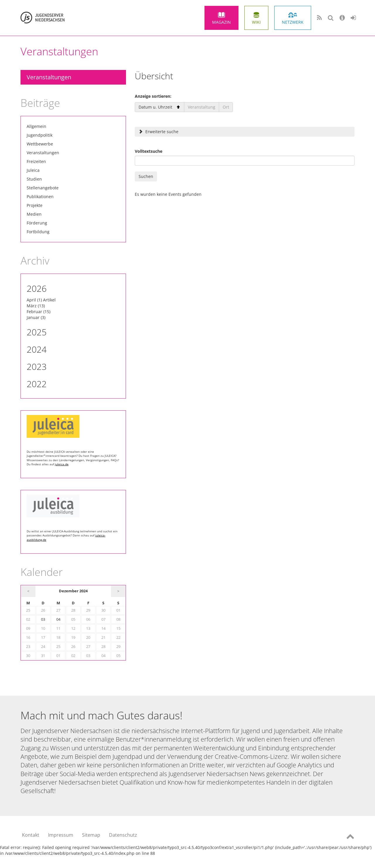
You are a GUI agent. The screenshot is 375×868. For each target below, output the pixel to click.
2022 (37, 384)
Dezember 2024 (73, 591)
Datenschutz (123, 835)
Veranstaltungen (49, 77)
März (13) (36, 306)
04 (58, 619)
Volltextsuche (149, 151)
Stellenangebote (43, 188)
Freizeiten (36, 161)
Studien (34, 179)
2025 (37, 332)
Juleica (33, 170)
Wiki (256, 22)
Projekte (35, 205)
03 (43, 619)
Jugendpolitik (40, 135)
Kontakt (31, 835)
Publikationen (40, 197)
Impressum (61, 835)
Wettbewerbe (40, 144)
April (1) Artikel (41, 300)
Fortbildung (38, 232)
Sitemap (91, 835)
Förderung (37, 223)
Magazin (221, 22)
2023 (37, 367)
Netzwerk (293, 22)
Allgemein (36, 126)
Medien (34, 214)
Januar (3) (36, 317)
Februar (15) (39, 312)
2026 (37, 288)
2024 (37, 349)
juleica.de (62, 464)
